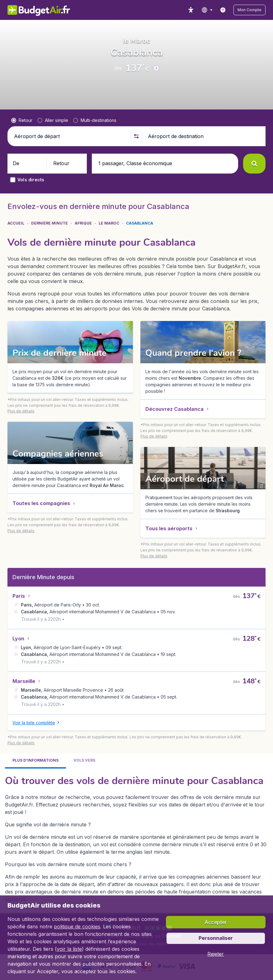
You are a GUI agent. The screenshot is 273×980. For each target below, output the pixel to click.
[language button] (216, 10)
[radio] (22, 157)
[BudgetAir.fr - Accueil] (35, 10)
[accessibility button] (200, 10)
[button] (254, 10)
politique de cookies (77, 927)
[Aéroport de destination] (203, 173)
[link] (232, 10)
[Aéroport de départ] (69, 173)
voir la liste (69, 949)
